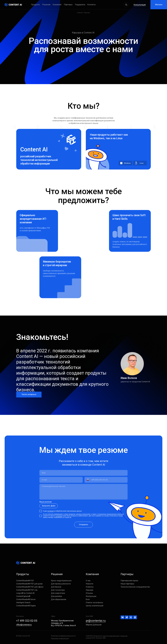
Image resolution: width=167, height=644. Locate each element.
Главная (80, 13)
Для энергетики (58, 593)
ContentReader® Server (26, 599)
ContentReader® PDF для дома (29, 584)
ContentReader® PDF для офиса (30, 587)
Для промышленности (61, 584)
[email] (61, 480)
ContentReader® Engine (26, 606)
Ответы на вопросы (94, 603)
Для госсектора (58, 590)
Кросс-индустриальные (61, 581)
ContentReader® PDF (25, 581)
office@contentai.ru (24, 625)
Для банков (56, 587)
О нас (88, 581)
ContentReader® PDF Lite (27, 590)
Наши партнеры (127, 584)
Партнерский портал (129, 581)
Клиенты (90, 587)
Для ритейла (56, 596)
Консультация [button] (140, 5)
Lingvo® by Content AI (25, 593)
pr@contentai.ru (96, 621)
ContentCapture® (23, 596)
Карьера (89, 590)
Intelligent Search (23, 603)
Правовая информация (60, 639)
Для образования (59, 599)
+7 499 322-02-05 (27, 621)
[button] (81, 5)
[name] (83, 473)
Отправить (84, 525)
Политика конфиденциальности (63, 636)
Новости (89, 584)
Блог (88, 599)
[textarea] (83, 492)
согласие (50, 511)
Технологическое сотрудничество (135, 587)
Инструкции (91, 596)
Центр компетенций (95, 606)
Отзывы (89, 593)
